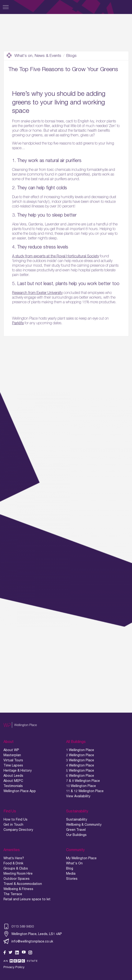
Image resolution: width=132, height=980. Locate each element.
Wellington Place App (20, 791)
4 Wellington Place (80, 765)
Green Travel (76, 830)
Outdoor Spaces (17, 879)
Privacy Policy (14, 967)
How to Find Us (15, 819)
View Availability (78, 796)
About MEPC (13, 781)
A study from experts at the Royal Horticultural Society (56, 256)
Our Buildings (76, 835)
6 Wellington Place (80, 776)
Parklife (18, 323)
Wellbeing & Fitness (18, 889)
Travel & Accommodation (23, 884)
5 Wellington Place (80, 770)
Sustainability (77, 819)
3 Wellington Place (80, 760)
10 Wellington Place (81, 786)
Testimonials (13, 786)
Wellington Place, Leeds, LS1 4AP (33, 934)
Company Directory (18, 830)
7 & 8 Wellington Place (83, 781)
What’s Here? (14, 858)
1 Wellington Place (80, 750)
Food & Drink (13, 863)
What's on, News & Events (34, 55)
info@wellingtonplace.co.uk (28, 941)
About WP (11, 750)
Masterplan (12, 755)
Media (71, 873)
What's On (74, 863)
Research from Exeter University (37, 293)
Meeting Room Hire (18, 873)
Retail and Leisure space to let (27, 899)
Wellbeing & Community (84, 825)
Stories (72, 879)
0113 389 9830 (19, 926)
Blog (70, 868)
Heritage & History (18, 770)
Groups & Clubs (16, 868)
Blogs (71, 55)
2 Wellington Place (80, 755)
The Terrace (13, 894)
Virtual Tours (13, 760)
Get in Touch (13, 825)
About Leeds (13, 776)
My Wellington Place (81, 858)
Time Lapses (13, 765)
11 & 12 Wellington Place (85, 791)
